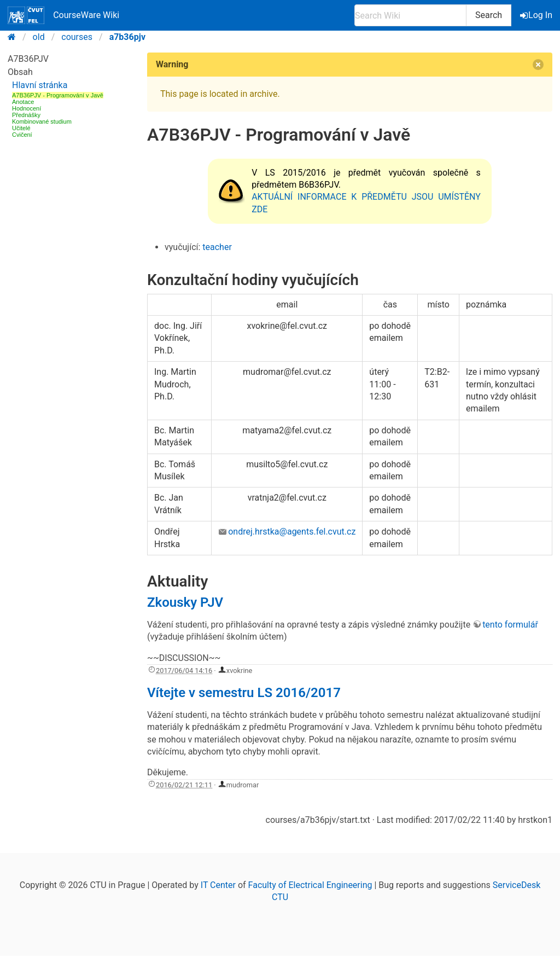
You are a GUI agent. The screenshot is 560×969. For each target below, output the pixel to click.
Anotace (23, 102)
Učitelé (21, 128)
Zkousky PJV (185, 602)
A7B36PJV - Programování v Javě (58, 95)
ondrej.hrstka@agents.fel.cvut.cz (292, 532)
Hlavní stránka (40, 85)
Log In (537, 15)
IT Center (218, 885)
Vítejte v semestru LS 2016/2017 (244, 693)
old (39, 37)
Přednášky (26, 115)
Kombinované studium (42, 121)
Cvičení (22, 135)
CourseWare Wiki (63, 15)
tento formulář (510, 625)
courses (77, 37)
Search (489, 15)
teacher (217, 247)
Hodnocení (27, 108)
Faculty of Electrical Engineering (310, 885)
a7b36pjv (127, 37)
